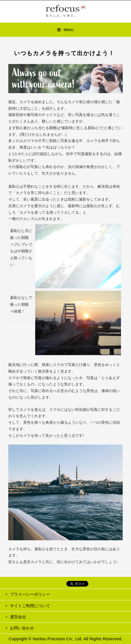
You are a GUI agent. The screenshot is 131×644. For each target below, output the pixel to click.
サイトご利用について (30, 606)
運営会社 (18, 617)
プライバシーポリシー (30, 594)
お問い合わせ (22, 628)
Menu (69, 30)
